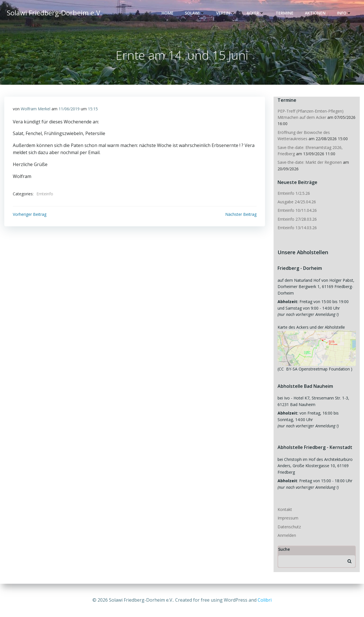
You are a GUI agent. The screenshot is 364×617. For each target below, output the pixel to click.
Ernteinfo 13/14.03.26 (297, 228)
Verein (226, 13)
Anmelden (287, 535)
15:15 (93, 109)
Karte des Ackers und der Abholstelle (311, 327)
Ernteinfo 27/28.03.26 (297, 219)
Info (344, 13)
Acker (255, 13)
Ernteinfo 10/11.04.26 (297, 210)
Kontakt (285, 509)
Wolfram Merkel (36, 109)
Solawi (195, 13)
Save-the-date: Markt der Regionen (310, 162)
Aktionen (315, 13)
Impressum (288, 518)
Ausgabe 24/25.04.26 (297, 202)
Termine (285, 13)
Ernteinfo (45, 194)
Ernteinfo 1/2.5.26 (294, 193)
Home (167, 13)
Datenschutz (289, 527)
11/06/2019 (69, 109)
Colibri (265, 600)
